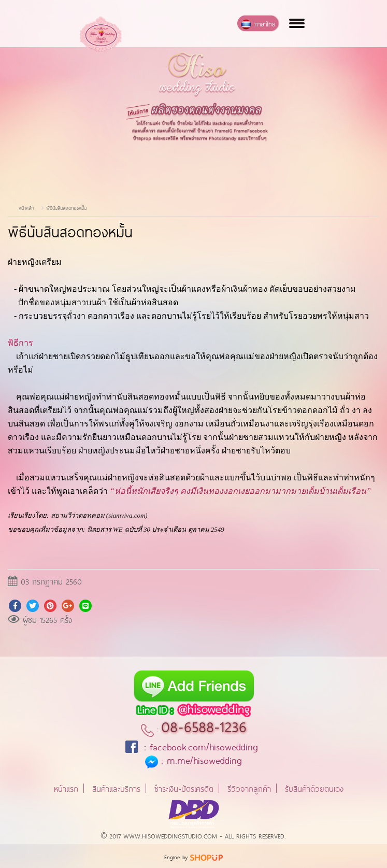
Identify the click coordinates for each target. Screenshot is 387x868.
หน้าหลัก (26, 208)
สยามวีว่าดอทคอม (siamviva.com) (99, 515)
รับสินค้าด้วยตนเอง (314, 788)
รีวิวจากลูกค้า (249, 788)
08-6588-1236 (204, 725)
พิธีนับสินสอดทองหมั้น (66, 208)
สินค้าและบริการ (116, 788)
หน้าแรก (66, 788)
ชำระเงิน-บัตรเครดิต (184, 788)
